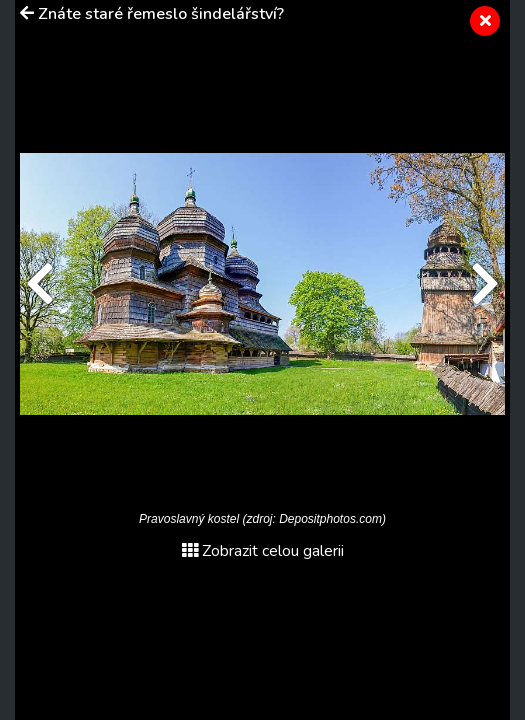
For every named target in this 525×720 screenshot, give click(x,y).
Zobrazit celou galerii (263, 551)
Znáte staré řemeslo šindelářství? (161, 14)
